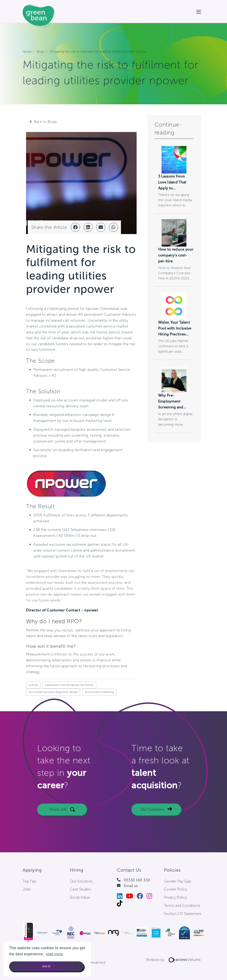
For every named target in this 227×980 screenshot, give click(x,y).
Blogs (41, 52)
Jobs (27, 889)
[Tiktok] (121, 904)
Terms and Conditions (182, 905)
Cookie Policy (176, 889)
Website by (175, 960)
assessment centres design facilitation (69, 685)
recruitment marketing (99, 692)
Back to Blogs (46, 122)
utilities (33, 685)
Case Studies (80, 889)
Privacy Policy (175, 897)
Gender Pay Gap (177, 881)
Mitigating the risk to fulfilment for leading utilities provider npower (98, 52)
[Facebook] (142, 897)
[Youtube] (131, 897)
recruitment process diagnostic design (53, 692)
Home (27, 52)
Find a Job (58, 821)
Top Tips (30, 881)
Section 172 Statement (183, 914)
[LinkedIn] (121, 897)
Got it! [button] (46, 966)
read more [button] (54, 954)
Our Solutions (152, 821)
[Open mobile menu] (199, 12)
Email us (131, 886)
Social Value (80, 897)
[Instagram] (151, 897)
